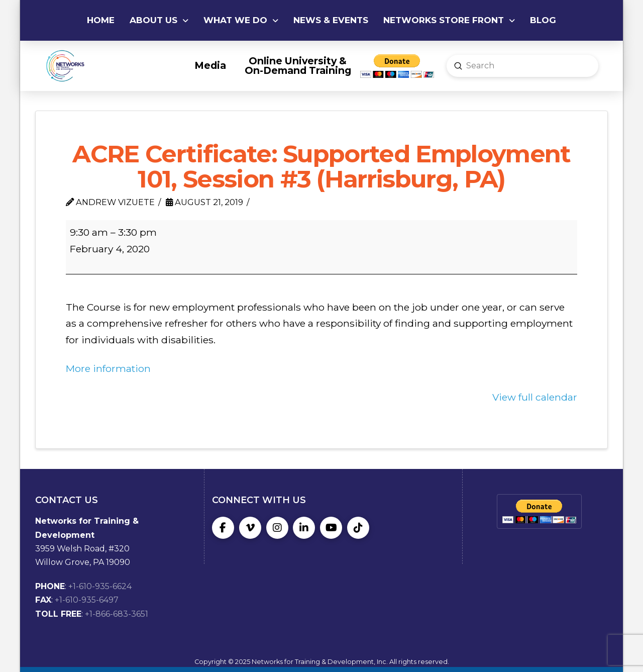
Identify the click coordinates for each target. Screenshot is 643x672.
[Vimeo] (250, 528)
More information (108, 368)
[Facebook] (223, 528)
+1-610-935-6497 (87, 600)
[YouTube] (331, 528)
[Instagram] (277, 528)
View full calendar (535, 397)
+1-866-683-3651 (117, 614)
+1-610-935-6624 (100, 586)
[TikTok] (358, 528)
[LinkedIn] (304, 528)
